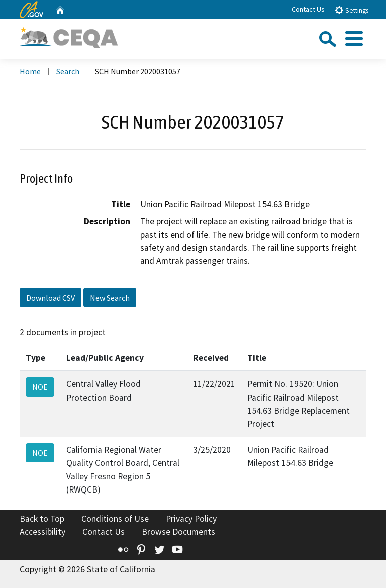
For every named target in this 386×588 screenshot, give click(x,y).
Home (30, 71)
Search (68, 71)
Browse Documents (178, 532)
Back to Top (42, 519)
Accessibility (42, 532)
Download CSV (51, 298)
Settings (352, 10)
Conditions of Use (115, 519)
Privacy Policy (191, 519)
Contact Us (308, 9)
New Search (110, 298)
